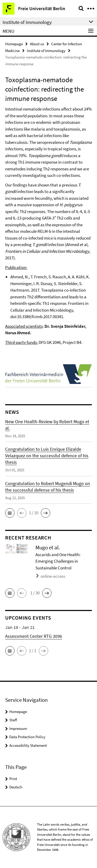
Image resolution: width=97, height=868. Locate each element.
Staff (13, 720)
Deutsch (16, 787)
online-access (53, 576)
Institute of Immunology (46, 51)
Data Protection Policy (27, 737)
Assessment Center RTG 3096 (34, 636)
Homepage (14, 44)
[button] (10, 513)
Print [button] (13, 779)
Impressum (18, 728)
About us (37, 44)
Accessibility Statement (28, 745)
